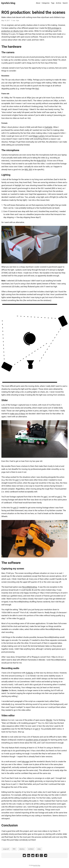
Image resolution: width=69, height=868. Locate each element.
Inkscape (25, 762)
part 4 (22, 618)
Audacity (29, 673)
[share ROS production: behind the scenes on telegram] (46, 856)
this (37, 89)
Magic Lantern (39, 136)
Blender (49, 720)
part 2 (60, 497)
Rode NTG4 (41, 161)
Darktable (48, 127)
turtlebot (31, 849)
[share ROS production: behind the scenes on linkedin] (29, 856)
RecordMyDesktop (30, 587)
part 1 (18, 480)
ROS (14, 849)
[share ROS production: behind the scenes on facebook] (37, 856)
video (39, 849)
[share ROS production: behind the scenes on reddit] (33, 856)
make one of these (17, 414)
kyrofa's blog (8, 3)
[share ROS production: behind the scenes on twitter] (24, 856)
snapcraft (6, 849)
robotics (22, 849)
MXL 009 (28, 170)
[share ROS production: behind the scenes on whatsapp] (41, 856)
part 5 (16, 508)
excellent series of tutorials (37, 740)
